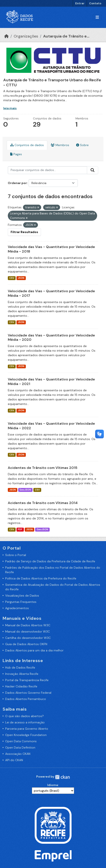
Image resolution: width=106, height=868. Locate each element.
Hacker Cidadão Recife (21, 686)
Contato (95, 3)
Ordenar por (17, 183)
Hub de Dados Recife (20, 667)
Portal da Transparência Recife (27, 680)
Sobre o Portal (16, 555)
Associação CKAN (18, 754)
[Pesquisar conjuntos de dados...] (47, 170)
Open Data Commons (21, 741)
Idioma (53, 785)
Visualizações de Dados (22, 596)
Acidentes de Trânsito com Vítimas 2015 (43, 468)
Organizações (26, 36)
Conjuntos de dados (27, 145)
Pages (16, 154)
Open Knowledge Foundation (26, 735)
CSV (12, 278)
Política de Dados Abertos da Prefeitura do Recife (41, 578)
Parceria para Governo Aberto (27, 729)
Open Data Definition (20, 747)
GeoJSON (25, 490)
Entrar (80, 3)
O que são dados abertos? (24, 716)
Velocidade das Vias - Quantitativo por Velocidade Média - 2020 (51, 338)
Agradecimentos (17, 608)
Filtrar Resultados (24, 232)
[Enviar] (93, 170)
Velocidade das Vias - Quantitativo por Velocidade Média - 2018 (51, 249)
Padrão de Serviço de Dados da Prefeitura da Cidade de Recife (50, 561)
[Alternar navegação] (97, 17)
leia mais (10, 108)
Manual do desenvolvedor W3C (28, 631)
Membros (60, 145)
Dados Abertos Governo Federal (28, 693)
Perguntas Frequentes (21, 602)
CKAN (62, 777)
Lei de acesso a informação (25, 722)
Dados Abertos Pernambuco (26, 699)
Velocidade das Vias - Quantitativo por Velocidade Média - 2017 (51, 293)
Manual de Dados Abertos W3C (28, 625)
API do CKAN (14, 760)
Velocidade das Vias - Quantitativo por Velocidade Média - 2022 (51, 426)
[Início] (7, 36)
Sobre (82, 145)
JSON (21, 278)
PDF (20, 529)
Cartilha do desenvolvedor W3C (28, 638)
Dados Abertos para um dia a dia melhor (34, 650)
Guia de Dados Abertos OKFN (26, 644)
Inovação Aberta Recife (22, 674)
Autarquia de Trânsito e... (66, 36)
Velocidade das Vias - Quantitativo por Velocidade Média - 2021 (51, 382)
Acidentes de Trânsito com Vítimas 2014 (43, 503)
